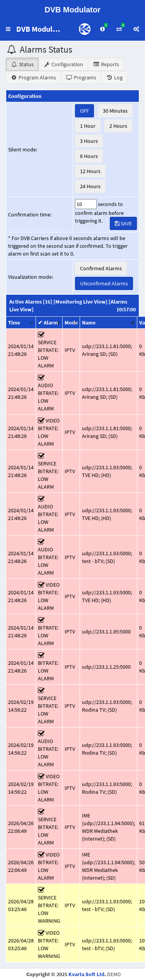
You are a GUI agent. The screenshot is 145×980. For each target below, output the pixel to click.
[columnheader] (21, 323)
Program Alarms (33, 77)
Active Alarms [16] (31, 302)
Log (114, 77)
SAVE (123, 223)
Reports (106, 64)
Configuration (63, 64)
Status (22, 64)
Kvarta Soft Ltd (86, 974)
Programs (81, 77)
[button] (8, 29)
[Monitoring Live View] (80, 302)
